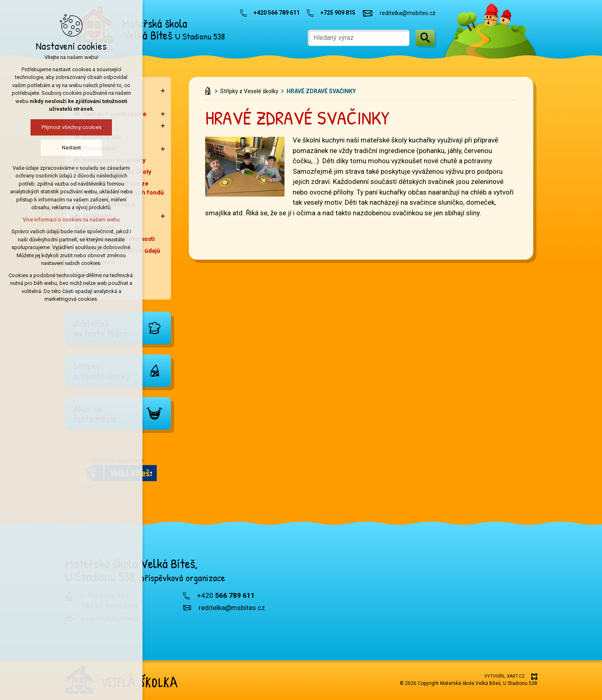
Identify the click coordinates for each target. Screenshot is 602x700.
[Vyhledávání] (425, 38)
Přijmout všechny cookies (71, 127)
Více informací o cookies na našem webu (71, 220)
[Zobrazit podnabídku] (163, 91)
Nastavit (71, 148)
